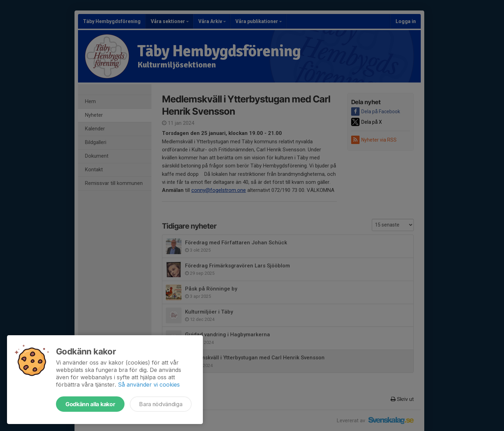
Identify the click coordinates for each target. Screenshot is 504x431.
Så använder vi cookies (149, 385)
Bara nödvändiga (161, 404)
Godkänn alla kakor (90, 404)
